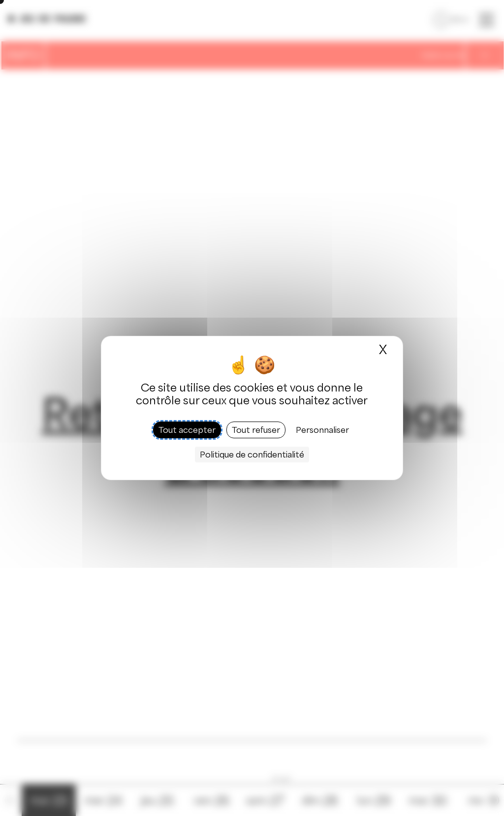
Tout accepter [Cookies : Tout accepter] (187, 430)
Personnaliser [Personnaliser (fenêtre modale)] (322, 430)
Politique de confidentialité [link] (252, 455)
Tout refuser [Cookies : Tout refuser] (256, 430)
